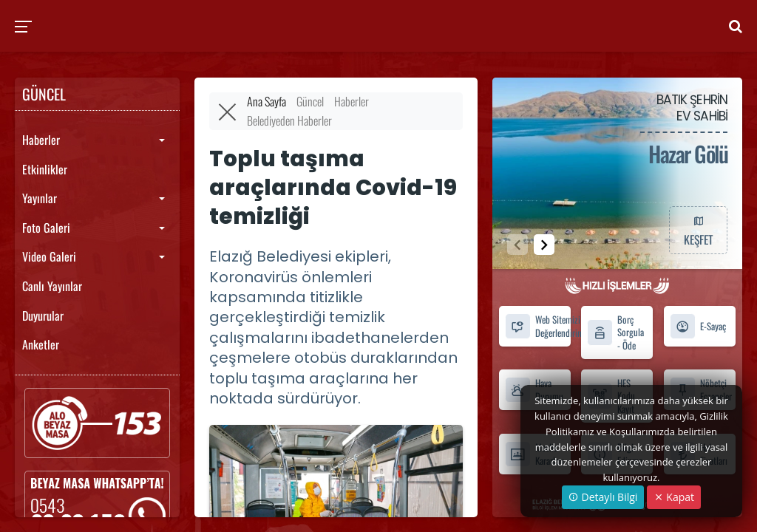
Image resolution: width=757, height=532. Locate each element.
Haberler (41, 140)
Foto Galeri (46, 228)
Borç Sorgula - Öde (615, 332)
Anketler (41, 344)
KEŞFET (698, 230)
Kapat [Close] (674, 497)
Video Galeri (49, 256)
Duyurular (43, 316)
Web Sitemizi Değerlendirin (538, 326)
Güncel (310, 101)
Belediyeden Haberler (289, 120)
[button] (544, 245)
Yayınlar (40, 198)
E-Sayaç (698, 326)
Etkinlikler (45, 169)
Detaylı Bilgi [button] (603, 497)
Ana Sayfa (267, 101)
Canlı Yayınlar (52, 286)
